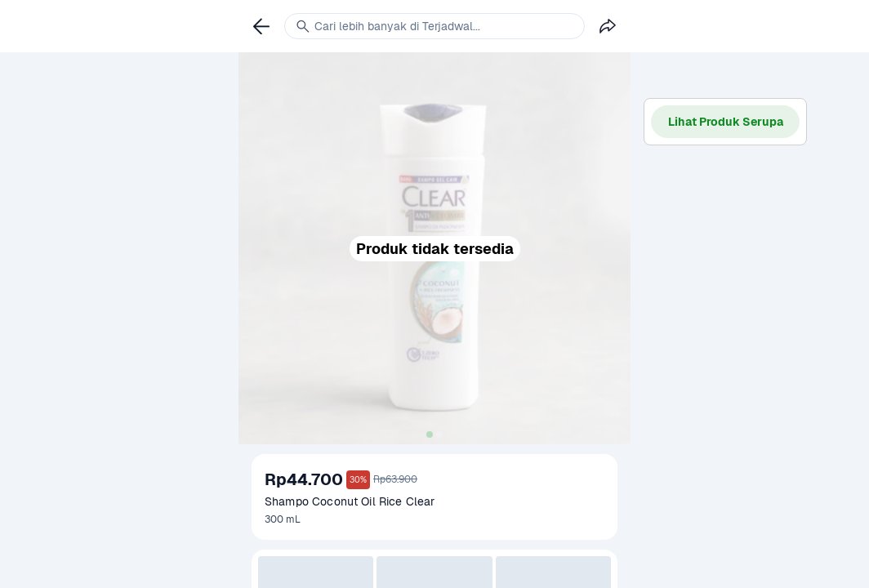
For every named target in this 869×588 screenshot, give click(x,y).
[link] (261, 26)
